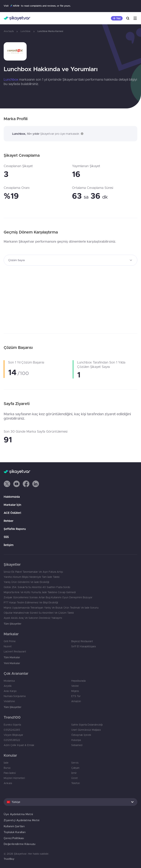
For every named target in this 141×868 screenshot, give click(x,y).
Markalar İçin (12, 505)
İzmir (74, 773)
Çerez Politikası (14, 838)
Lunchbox (26, 31)
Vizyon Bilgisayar (13, 735)
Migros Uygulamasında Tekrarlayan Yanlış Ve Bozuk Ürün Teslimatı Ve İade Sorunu (51, 608)
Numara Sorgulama (15, 696)
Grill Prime (10, 641)
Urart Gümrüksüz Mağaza (86, 730)
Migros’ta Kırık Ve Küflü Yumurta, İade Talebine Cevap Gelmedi (40, 592)
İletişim (9, 545)
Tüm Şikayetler (12, 624)
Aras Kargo (10, 691)
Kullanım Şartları (14, 826)
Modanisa (9, 681)
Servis (75, 763)
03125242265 (12, 730)
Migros (75, 691)
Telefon (76, 783)
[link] (70, 51)
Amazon (76, 701)
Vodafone (9, 701)
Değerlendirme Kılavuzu (19, 844)
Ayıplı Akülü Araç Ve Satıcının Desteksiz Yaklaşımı (33, 618)
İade (6, 763)
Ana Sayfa (9, 31)
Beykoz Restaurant (82, 641)
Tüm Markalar (12, 657)
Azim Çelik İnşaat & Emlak (19, 745)
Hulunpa (76, 740)
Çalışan (75, 768)
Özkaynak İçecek (81, 735)
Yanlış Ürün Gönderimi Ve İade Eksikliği (26, 582)
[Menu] (135, 18)
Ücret (74, 778)
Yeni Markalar (12, 663)
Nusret (8, 646)
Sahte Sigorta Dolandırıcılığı (87, 725)
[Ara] (128, 18)
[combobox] (70, 260)
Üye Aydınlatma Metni (18, 814)
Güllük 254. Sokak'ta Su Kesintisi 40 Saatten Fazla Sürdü (37, 587)
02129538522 (12, 740)
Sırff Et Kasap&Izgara (83, 646)
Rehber (9, 521)
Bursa (7, 768)
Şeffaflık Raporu (15, 529)
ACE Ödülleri (12, 513)
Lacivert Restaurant (15, 652)
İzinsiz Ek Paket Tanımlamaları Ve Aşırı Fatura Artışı (33, 572)
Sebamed (77, 745)
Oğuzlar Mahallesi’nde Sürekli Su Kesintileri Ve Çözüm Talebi (39, 613)
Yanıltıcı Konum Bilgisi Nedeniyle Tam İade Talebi (32, 577)
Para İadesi (10, 773)
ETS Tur (76, 696)
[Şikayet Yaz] (117, 18)
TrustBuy (9, 859)
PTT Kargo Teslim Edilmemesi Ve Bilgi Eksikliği (31, 602)
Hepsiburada (78, 681)
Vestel (75, 686)
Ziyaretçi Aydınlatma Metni (22, 820)
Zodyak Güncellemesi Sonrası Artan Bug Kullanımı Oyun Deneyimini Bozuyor (48, 597)
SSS (6, 537)
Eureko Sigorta (12, 725)
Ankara (8, 783)
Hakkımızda (12, 497)
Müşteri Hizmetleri (14, 778)
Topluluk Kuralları (15, 832)
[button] (82, 134)
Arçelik (8, 686)
